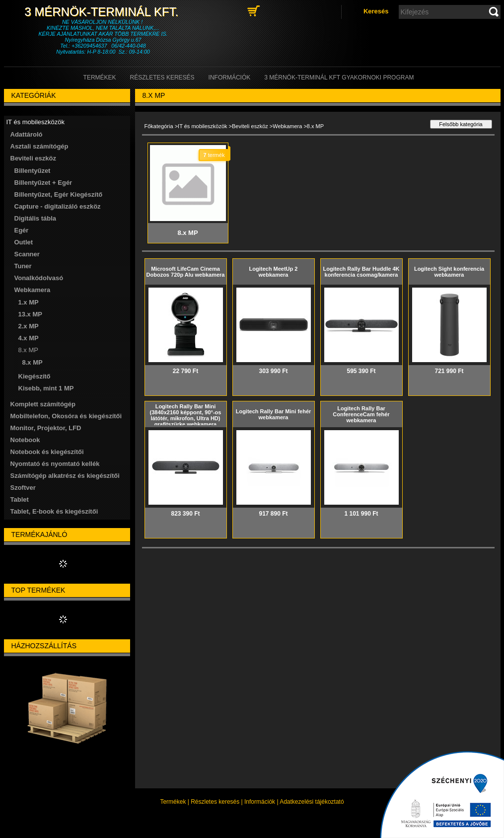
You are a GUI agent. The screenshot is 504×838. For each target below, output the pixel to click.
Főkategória (159, 126)
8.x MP (33, 362)
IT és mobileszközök (202, 126)
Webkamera (287, 126)
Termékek (173, 802)
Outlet (24, 242)
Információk (260, 802)
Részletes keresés (215, 802)
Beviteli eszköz (250, 126)
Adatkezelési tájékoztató (312, 802)
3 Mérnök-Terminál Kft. (103, 12)
